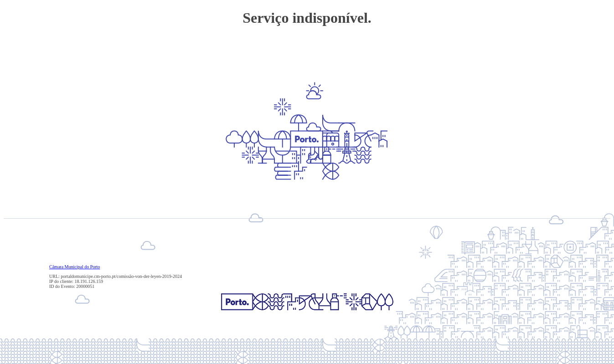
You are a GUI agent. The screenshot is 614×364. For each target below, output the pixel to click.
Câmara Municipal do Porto (75, 267)
